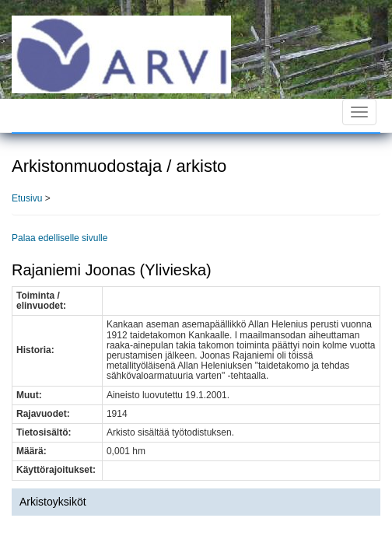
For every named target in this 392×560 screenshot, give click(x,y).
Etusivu (27, 198)
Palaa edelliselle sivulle (59, 238)
